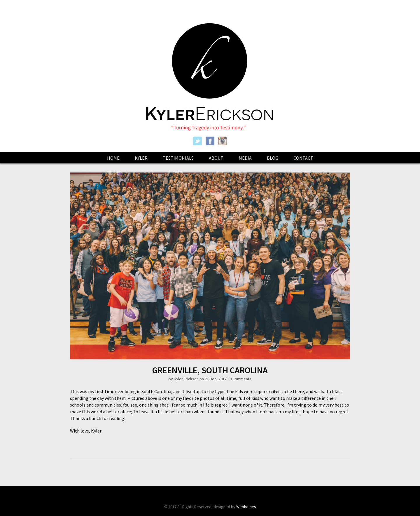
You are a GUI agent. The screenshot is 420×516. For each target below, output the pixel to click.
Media (245, 158)
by (171, 379)
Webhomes (246, 507)
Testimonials (178, 158)
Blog (273, 158)
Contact (303, 158)
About (216, 158)
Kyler (141, 158)
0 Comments (240, 379)
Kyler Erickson (186, 379)
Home (113, 158)
